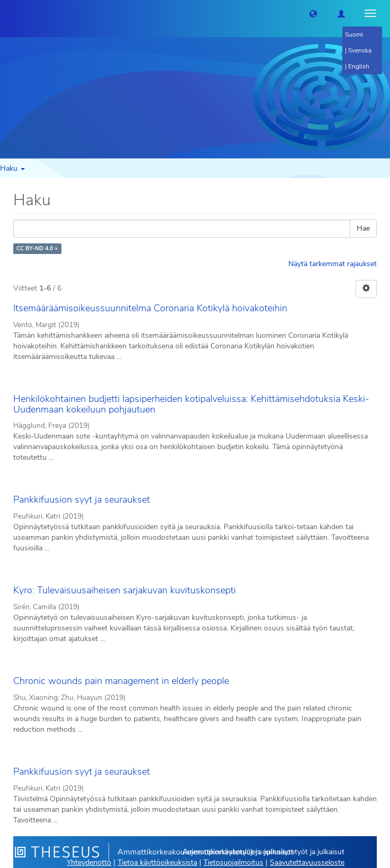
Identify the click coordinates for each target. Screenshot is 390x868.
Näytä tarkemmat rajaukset (333, 264)
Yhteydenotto (89, 862)
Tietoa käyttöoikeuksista (157, 862)
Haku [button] (12, 168)
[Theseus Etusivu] (8, 13)
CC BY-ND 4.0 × (37, 248)
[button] (313, 13)
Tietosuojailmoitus (233, 862)
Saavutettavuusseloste (307, 862)
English (359, 66)
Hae (363, 228)
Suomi (354, 34)
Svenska (360, 50)
